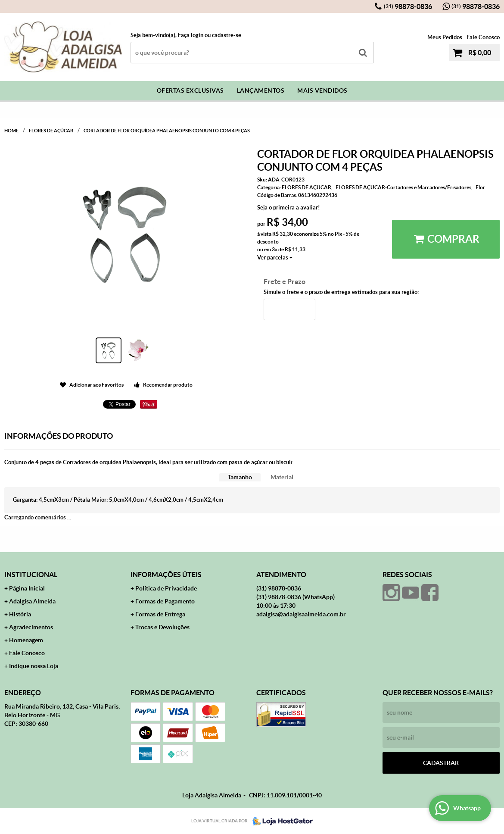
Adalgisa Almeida (32, 601)
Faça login (191, 35)
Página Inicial (27, 588)
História (20, 614)
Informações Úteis (166, 575)
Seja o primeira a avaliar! (289, 208)
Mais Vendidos (322, 91)
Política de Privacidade (166, 588)
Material (282, 477)
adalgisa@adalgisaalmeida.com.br (301, 614)
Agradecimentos (31, 627)
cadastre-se (227, 35)
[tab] (240, 477)
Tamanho (240, 477)
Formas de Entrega (160, 614)
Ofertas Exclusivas (190, 91)
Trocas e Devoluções (162, 627)
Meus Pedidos (445, 37)
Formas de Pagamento (165, 601)
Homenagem (26, 640)
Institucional (31, 575)
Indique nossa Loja (34, 666)
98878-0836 (408, 6)
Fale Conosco (483, 37)
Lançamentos (261, 91)
